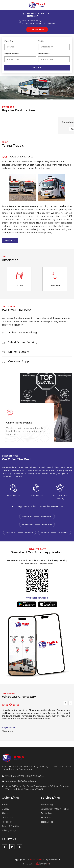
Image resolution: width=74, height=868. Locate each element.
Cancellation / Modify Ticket (55, 809)
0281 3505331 (32, 16)
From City (9, 41)
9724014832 (38, 23)
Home (5, 805)
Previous (65, 703)
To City (41, 41)
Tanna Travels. (36, 860)
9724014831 (27, 23)
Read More (10, 240)
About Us (7, 813)
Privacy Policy (9, 830)
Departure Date (12, 54)
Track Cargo (47, 822)
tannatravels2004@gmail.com (21, 781)
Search (37, 68)
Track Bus (46, 818)
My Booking (47, 805)
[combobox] (20, 47)
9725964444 (50, 23)
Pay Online (46, 813)
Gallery (6, 809)
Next (70, 703)
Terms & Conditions (11, 826)
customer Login (37, 29)
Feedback (7, 822)
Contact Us (7, 818)
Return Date (44, 54)
